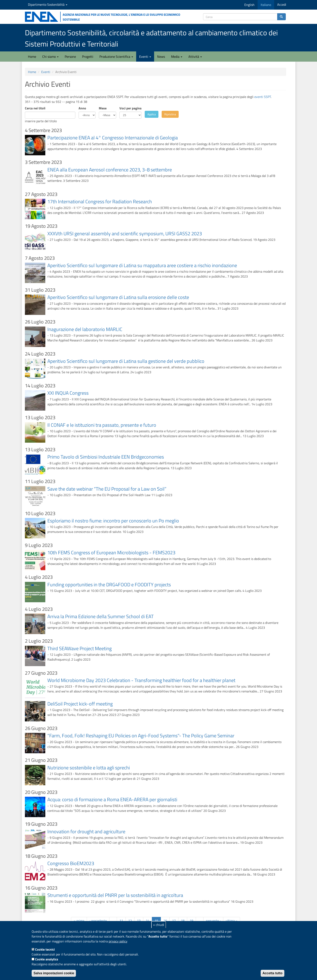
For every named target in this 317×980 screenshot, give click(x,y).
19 (191, 921)
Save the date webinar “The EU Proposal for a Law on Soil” (107, 489)
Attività (195, 57)
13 (139, 921)
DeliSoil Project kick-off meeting (80, 704)
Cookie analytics (47, 959)
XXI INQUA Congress (68, 393)
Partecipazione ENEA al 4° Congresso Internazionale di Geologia (113, 138)
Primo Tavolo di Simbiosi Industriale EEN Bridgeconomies (106, 457)
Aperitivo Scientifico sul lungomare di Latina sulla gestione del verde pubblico (126, 361)
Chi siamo (50, 57)
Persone (70, 57)
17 (174, 921)
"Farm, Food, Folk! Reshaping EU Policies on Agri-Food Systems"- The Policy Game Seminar (141, 736)
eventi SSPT (263, 97)
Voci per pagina (130, 108)
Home (32, 57)
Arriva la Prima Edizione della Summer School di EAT (101, 616)
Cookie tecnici (45, 949)
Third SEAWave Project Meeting (80, 648)
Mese (103, 108)
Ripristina (170, 114)
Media (177, 57)
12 (130, 921)
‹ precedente (98, 921)
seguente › (213, 921)
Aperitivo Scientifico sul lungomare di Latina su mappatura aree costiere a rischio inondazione (142, 265)
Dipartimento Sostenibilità (48, 4)
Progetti (88, 57)
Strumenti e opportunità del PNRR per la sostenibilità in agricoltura (115, 895)
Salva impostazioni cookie (54, 973)
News (161, 57)
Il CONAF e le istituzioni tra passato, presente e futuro (102, 425)
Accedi (282, 4)
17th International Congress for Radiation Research (100, 201)
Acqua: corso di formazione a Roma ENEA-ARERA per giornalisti (112, 799)
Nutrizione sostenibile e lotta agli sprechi (89, 768)
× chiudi (159, 925)
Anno (82, 108)
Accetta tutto (273, 973)
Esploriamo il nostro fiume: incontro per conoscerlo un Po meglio (113, 521)
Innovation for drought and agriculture (86, 831)
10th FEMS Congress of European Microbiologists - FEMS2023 (111, 552)
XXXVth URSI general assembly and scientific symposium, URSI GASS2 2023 (125, 233)
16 (165, 921)
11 (121, 921)
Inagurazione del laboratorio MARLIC (85, 329)
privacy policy (118, 941)
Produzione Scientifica (116, 57)
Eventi (145, 57)
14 (148, 921)
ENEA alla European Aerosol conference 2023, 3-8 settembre (110, 170)
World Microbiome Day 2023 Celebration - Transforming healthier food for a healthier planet (141, 680)
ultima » (232, 921)
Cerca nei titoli (35, 108)
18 (183, 921)
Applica (152, 114)
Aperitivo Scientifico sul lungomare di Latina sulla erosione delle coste (118, 297)
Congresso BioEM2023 (71, 863)
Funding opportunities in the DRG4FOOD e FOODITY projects (109, 584)
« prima (79, 921)
